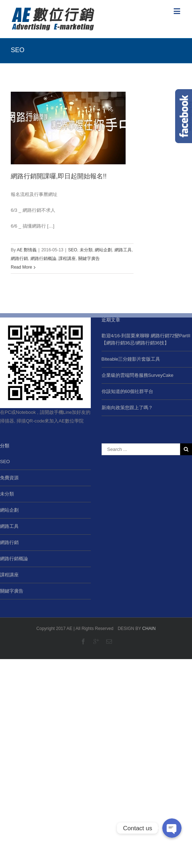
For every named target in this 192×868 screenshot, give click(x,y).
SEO (73, 250)
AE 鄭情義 (27, 250)
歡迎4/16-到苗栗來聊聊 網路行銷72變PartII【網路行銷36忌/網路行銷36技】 (146, 339)
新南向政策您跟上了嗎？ (127, 408)
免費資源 (9, 478)
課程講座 (67, 259)
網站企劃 (103, 250)
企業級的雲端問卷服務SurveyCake (138, 375)
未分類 (86, 250)
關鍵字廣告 (89, 259)
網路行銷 (19, 259)
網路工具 (123, 250)
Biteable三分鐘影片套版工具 (131, 359)
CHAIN (149, 629)
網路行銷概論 (43, 259)
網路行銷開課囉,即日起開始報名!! (59, 176)
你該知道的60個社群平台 (127, 391)
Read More (21, 267)
